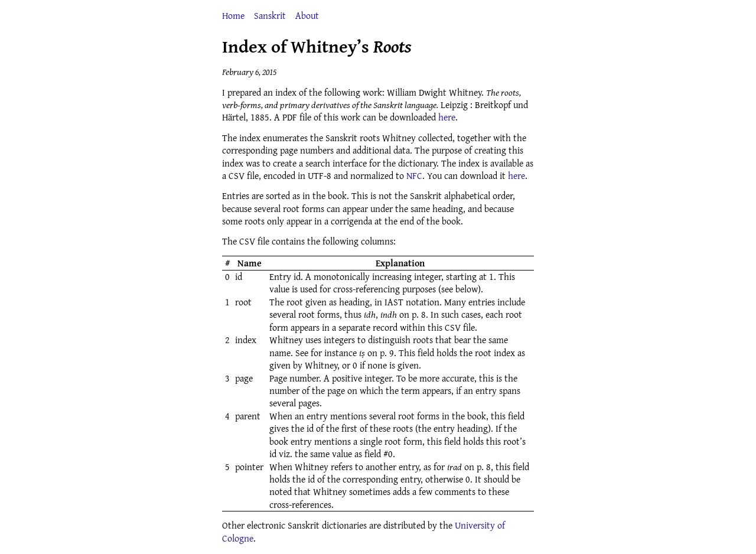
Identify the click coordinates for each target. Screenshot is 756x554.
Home (233, 15)
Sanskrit (270, 15)
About (307, 15)
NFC (414, 175)
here (447, 117)
